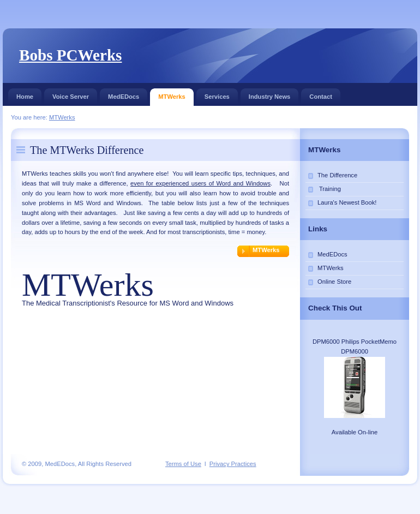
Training (329, 189)
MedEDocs (124, 94)
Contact (321, 94)
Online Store (334, 282)
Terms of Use (183, 464)
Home (25, 94)
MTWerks (172, 94)
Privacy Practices (233, 464)
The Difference (337, 175)
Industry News (269, 94)
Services (217, 94)
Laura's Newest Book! (347, 202)
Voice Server (71, 94)
